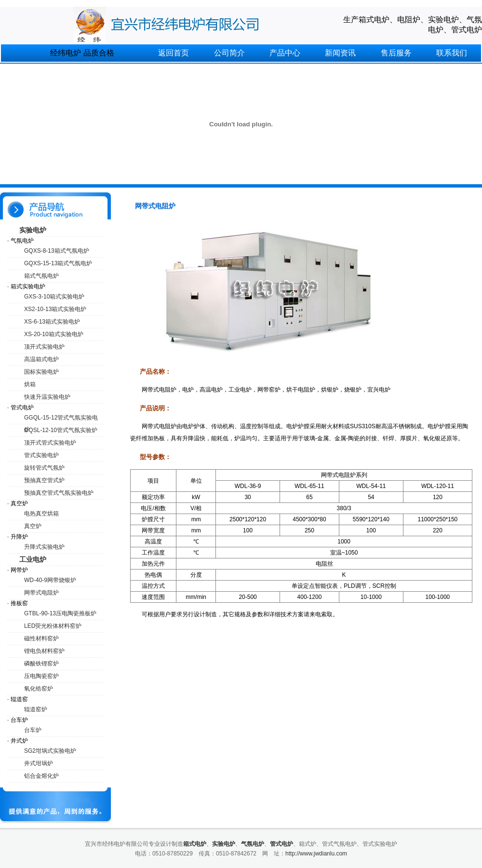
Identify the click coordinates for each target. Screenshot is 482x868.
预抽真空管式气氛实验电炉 (59, 493)
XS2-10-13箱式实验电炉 (55, 309)
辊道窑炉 (36, 709)
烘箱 (30, 384)
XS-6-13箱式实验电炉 (52, 322)
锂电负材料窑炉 (44, 651)
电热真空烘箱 (41, 514)
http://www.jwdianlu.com (316, 854)
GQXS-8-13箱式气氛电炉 (57, 251)
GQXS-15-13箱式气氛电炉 (58, 263)
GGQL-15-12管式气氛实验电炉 (61, 419)
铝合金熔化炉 (41, 776)
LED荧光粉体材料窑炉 (53, 626)
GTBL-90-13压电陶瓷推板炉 (60, 613)
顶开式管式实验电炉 (50, 443)
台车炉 (33, 730)
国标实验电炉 (41, 372)
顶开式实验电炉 (44, 347)
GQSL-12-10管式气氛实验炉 (61, 430)
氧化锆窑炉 (39, 689)
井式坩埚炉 (39, 763)
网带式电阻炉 (41, 593)
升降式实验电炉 (44, 547)
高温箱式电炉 (41, 359)
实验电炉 (33, 230)
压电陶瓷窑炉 (41, 676)
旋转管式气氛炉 (44, 468)
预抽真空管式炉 (44, 480)
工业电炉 (33, 559)
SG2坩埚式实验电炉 (50, 751)
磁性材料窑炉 (41, 638)
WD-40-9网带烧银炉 (50, 580)
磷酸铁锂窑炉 (41, 664)
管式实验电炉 (41, 455)
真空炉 (33, 526)
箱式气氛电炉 (41, 276)
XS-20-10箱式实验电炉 (54, 334)
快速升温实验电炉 (47, 397)
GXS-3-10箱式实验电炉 (54, 297)
